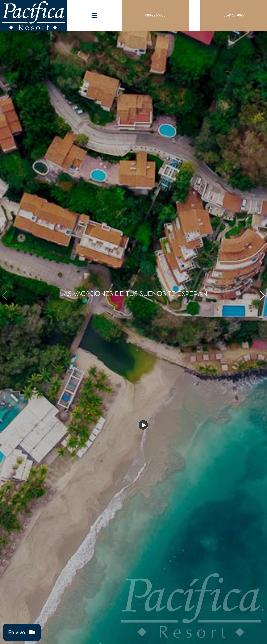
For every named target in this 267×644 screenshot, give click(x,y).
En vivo (22, 633)
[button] (262, 296)
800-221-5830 (155, 15)
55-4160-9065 (234, 15)
